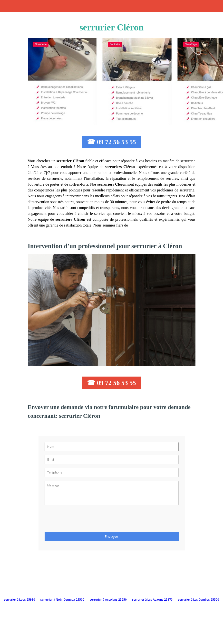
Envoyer (111, 536)
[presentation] (82, 520)
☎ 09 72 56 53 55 (111, 142)
